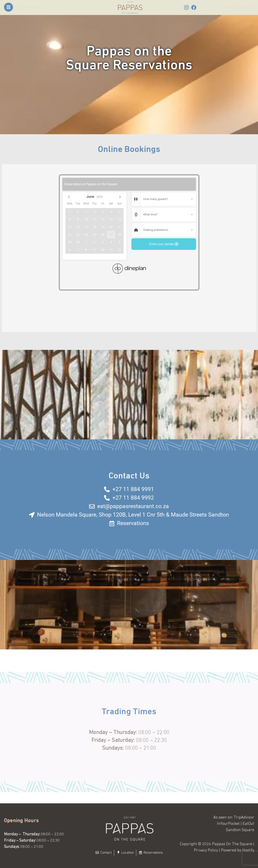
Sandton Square (240, 830)
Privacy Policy (206, 850)
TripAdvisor (244, 818)
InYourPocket (228, 824)
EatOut (248, 824)
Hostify (248, 850)
